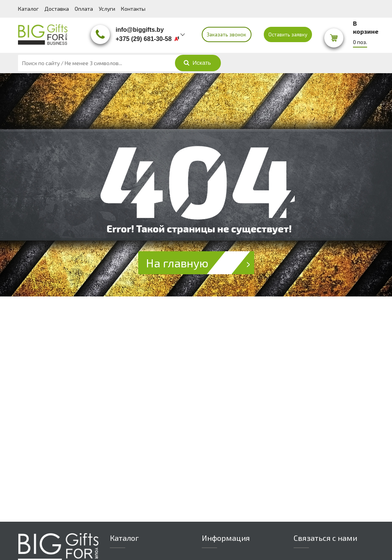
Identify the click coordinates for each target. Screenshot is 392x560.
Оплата (84, 9)
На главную (200, 263)
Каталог (28, 9)
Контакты (133, 9)
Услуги (107, 9)
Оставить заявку (288, 34)
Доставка (57, 9)
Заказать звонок (226, 34)
